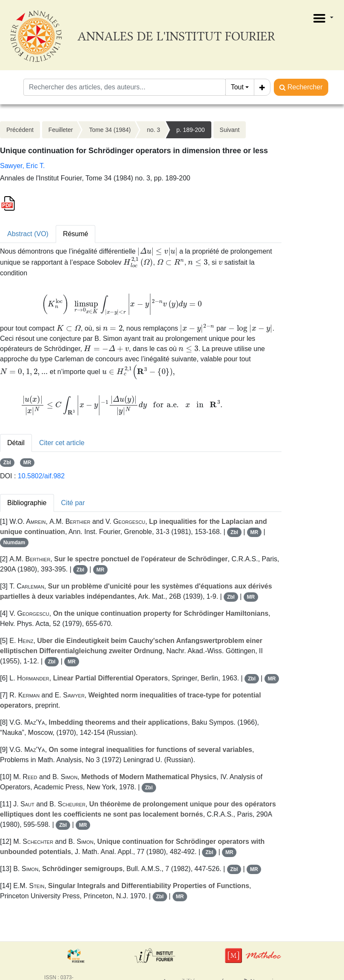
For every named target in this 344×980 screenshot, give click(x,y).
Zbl (7, 463)
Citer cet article (62, 443)
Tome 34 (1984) (110, 130)
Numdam (14, 543)
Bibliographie (27, 503)
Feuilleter (61, 130)
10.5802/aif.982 (41, 476)
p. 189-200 (191, 130)
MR (27, 463)
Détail (16, 443)
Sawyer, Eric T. (23, 166)
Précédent (20, 130)
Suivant (230, 130)
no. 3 (153, 130)
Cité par (73, 503)
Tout (237, 87)
